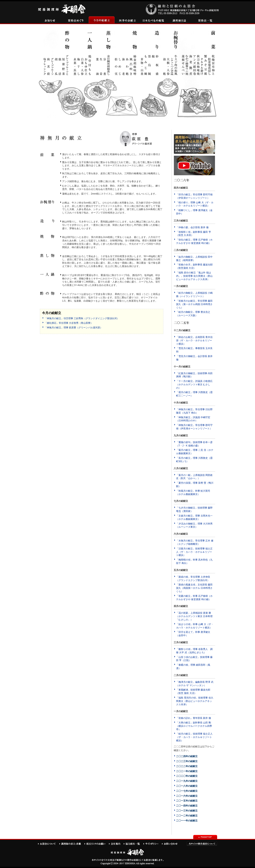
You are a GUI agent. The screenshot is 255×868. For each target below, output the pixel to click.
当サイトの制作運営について (202, 844)
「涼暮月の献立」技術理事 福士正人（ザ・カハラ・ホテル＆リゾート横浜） (194, 552)
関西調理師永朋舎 (62, 9)
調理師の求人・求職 (72, 844)
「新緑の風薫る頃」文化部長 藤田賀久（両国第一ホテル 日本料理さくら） (194, 588)
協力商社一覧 (133, 844)
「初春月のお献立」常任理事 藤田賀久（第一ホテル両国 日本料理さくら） (194, 304)
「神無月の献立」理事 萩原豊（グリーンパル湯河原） (73, 328)
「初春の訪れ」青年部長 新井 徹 (194, 718)
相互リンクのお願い (97, 844)
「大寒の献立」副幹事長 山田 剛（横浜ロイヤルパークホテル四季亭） (194, 726)
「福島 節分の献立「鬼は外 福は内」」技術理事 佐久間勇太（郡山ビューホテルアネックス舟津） (194, 276)
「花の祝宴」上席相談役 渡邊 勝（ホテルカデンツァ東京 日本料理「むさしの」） (194, 616)
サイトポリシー (153, 844)
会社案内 (116, 844)
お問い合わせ (172, 844)
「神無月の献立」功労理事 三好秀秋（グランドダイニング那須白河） (82, 318)
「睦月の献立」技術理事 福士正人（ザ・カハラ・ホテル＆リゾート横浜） (194, 737)
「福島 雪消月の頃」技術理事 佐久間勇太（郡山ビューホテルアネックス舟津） (195, 701)
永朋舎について (49, 844)
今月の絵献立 (102, 20)
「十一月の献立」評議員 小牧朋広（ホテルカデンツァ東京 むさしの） (194, 385)
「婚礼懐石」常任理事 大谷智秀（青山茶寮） (69, 323)
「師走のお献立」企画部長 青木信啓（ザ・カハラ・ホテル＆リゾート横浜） (194, 341)
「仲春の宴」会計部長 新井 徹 (192, 227)
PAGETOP (205, 837)
